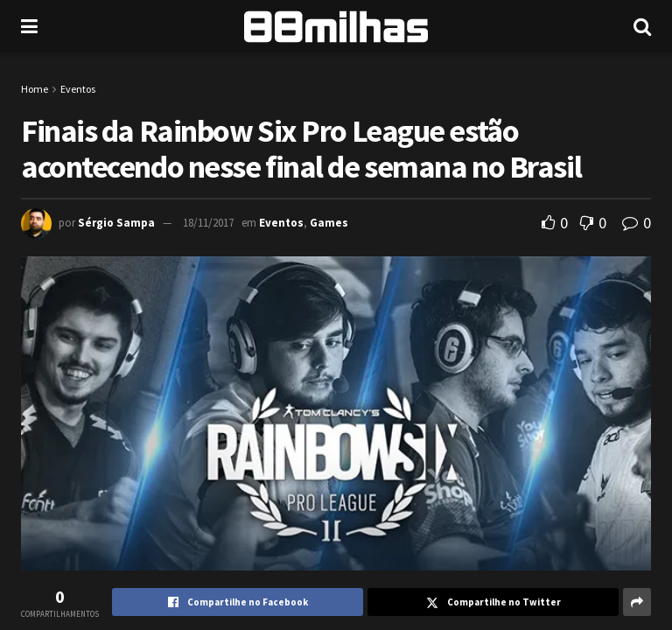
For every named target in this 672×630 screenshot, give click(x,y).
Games (329, 223)
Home (35, 89)
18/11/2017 (208, 223)
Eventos (78, 89)
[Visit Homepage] (336, 27)
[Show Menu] (29, 26)
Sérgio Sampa (116, 223)
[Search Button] (642, 26)
